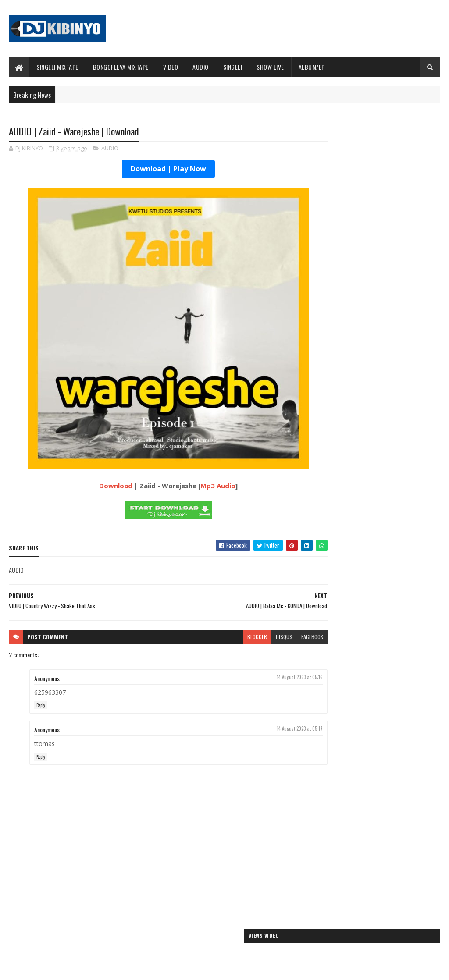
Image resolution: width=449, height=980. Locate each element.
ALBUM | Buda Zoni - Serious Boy (360, 352)
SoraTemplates (50, 968)
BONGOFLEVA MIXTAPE (121, 67)
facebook (281, 637)
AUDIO (201, 67)
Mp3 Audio (202, 486)
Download (100, 486)
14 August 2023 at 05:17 (269, 729)
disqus (253, 637)
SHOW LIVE (270, 67)
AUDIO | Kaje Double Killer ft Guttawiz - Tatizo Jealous (374, 821)
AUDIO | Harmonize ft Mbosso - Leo (359, 835)
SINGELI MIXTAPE (57, 67)
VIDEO (171, 67)
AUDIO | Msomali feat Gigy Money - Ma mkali (370, 846)
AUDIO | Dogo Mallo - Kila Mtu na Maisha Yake (372, 807)
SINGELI (233, 67)
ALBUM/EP (312, 67)
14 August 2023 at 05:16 (269, 678)
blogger (226, 637)
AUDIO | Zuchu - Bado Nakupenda (356, 856)
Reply (41, 706)
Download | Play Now (153, 170)
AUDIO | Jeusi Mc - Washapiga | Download (366, 797)
